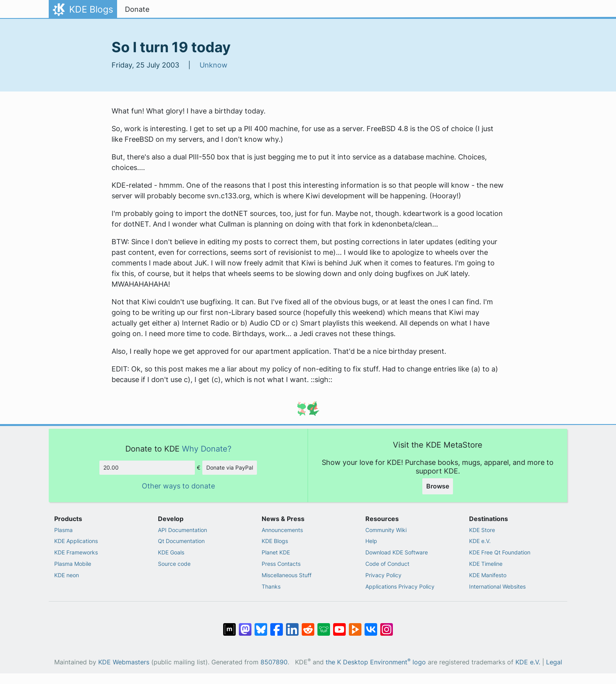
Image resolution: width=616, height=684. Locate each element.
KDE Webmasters (124, 662)
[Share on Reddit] (308, 625)
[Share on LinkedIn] (292, 625)
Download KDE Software (397, 552)
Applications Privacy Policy (400, 586)
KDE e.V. (480, 541)
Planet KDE (276, 552)
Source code (174, 564)
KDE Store (482, 530)
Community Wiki (386, 530)
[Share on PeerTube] (355, 625)
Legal (554, 662)
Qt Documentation (181, 541)
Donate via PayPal (230, 467)
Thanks (271, 586)
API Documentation (182, 530)
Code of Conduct (387, 564)
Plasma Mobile (73, 564)
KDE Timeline (486, 564)
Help (371, 541)
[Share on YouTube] (339, 625)
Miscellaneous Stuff (287, 575)
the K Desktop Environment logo (376, 662)
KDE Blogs (275, 541)
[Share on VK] (371, 625)
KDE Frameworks (76, 552)
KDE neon (67, 575)
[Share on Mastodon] (245, 625)
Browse (438, 486)
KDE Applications (76, 541)
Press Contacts (281, 564)
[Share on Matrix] (229, 625)
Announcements (282, 530)
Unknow (214, 65)
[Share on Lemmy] (324, 625)
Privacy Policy (383, 575)
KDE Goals (171, 552)
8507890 (274, 662)
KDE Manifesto (488, 575)
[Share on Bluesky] (261, 625)
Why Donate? (207, 449)
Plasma (63, 530)
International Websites (497, 586)
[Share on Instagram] (387, 625)
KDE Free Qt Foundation (500, 552)
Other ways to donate (178, 486)
